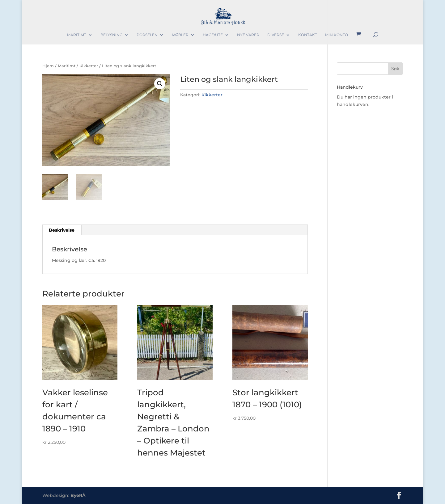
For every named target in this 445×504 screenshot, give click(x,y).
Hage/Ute (213, 35)
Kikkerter (89, 66)
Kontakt (308, 35)
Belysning (111, 35)
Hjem (48, 66)
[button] (160, 84)
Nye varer (248, 35)
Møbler (180, 35)
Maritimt (77, 35)
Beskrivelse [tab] (62, 230)
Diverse (276, 35)
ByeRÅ (78, 495)
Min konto (337, 35)
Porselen (147, 35)
